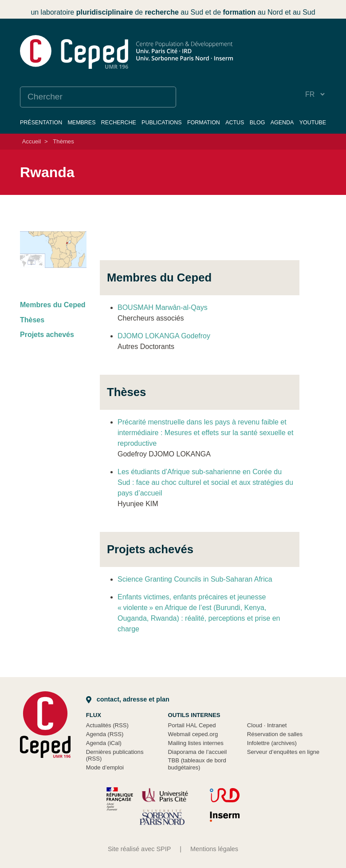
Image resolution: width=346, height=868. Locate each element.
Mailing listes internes (196, 743)
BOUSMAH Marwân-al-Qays (163, 307)
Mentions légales (214, 849)
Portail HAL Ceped (192, 725)
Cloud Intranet (267, 725)
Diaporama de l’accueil (198, 752)
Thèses (32, 320)
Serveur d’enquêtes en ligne (283, 752)
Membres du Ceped (53, 305)
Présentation (41, 123)
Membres (81, 123)
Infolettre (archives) (272, 743)
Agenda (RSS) (105, 734)
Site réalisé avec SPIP (139, 849)
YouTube (313, 123)
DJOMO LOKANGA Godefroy (164, 336)
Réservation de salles (275, 734)
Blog (258, 123)
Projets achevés (47, 335)
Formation (204, 123)
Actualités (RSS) (107, 725)
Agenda (282, 123)
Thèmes (63, 141)
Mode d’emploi (105, 767)
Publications (162, 123)
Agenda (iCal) (104, 743)
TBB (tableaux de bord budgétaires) (197, 764)
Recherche (119, 123)
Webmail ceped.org (193, 734)
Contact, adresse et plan (128, 699)
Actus (235, 123)
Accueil (31, 141)
